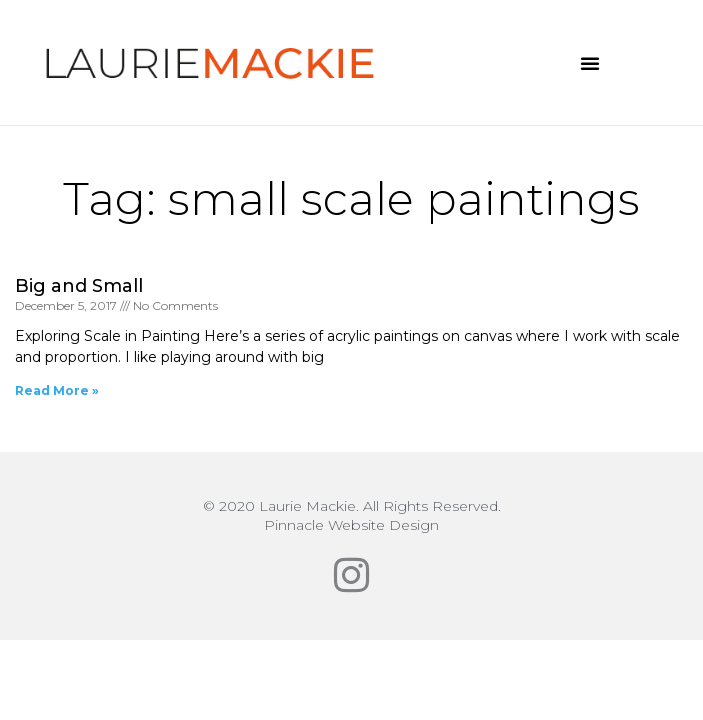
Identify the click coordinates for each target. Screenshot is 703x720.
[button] (590, 63)
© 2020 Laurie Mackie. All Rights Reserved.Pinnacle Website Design (352, 515)
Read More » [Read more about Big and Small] (57, 390)
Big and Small (79, 286)
